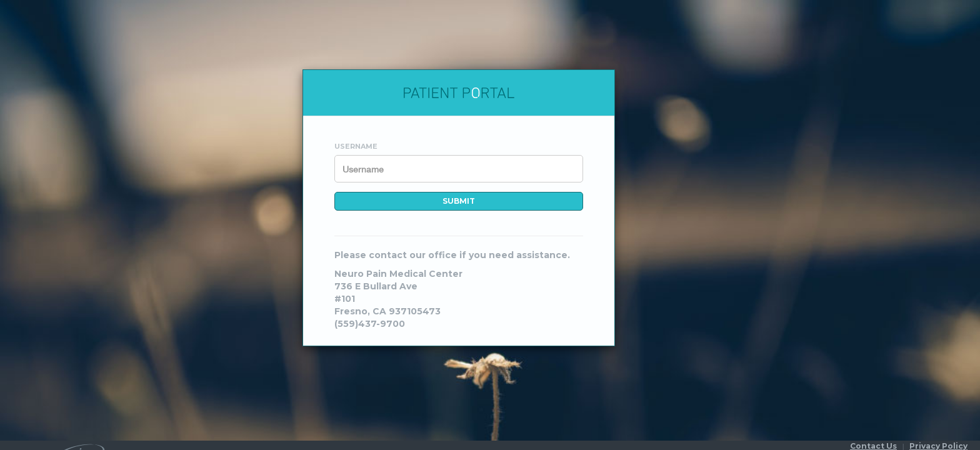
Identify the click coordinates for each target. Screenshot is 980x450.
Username (356, 146)
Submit (459, 201)
